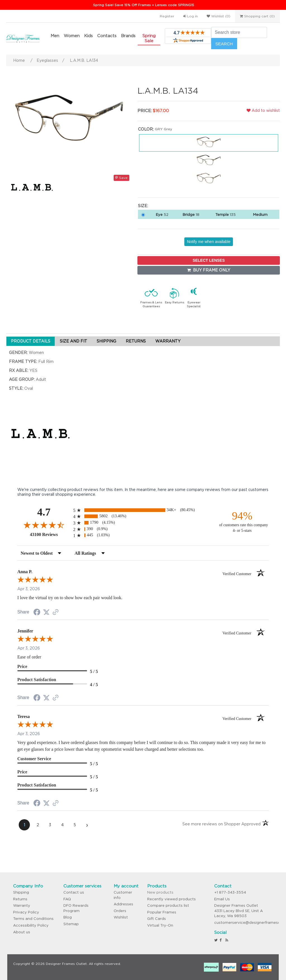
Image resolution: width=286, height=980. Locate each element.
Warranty (22, 905)
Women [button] (72, 36)
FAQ (67, 899)
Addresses (123, 904)
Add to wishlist (263, 110)
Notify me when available (209, 242)
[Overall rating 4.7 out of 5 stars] (44, 525)
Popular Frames (162, 912)
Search (224, 44)
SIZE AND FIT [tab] (73, 341)
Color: (146, 129)
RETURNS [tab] (136, 341)
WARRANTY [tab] (168, 341)
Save (121, 178)
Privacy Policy (26, 912)
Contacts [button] (107, 36)
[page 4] (62, 825)
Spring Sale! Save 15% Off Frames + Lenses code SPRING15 (144, 5)
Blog (68, 917)
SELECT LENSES (209, 260)
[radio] (143, 510)
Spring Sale (149, 38)
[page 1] (24, 825)
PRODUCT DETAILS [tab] (31, 341)
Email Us (222, 899)
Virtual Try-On (160, 925)
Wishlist (121, 917)
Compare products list (168, 905)
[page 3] (50, 825)
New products (160, 892)
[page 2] (38, 825)
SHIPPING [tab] (106, 341)
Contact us (74, 892)
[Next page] (87, 825)
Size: (143, 206)
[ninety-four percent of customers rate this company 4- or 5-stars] (242, 521)
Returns (20, 899)
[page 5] (75, 825)
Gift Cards (157, 919)
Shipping (21, 892)
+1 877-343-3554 (230, 892)
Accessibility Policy (31, 925)
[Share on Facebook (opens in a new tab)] (37, 613)
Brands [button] (128, 36)
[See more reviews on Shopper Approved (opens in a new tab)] (56, 613)
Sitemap (71, 924)
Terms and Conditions (33, 919)
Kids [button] (88, 36)
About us (22, 932)
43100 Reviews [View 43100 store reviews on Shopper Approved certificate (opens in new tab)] (50, 534)
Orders (120, 911)
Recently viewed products (171, 899)
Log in (190, 16)
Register (167, 16)
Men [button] (55, 36)
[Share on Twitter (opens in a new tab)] (46, 612)
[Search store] (239, 32)
